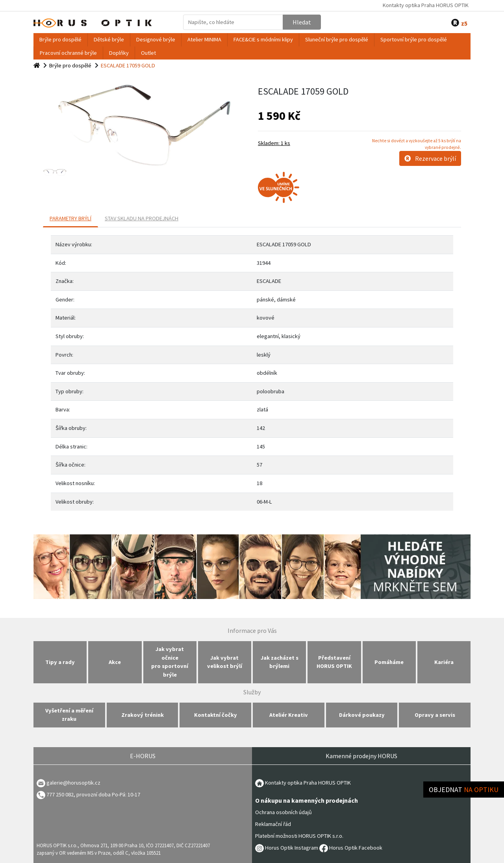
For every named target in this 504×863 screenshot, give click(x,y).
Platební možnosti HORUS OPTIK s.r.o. (299, 836)
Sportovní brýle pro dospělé (414, 39)
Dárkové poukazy (362, 715)
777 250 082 (55, 794)
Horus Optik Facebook (351, 848)
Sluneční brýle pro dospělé (337, 39)
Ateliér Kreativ (289, 715)
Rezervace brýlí (430, 158)
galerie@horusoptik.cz (73, 783)
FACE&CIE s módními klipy (263, 39)
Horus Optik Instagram (287, 848)
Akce (115, 662)
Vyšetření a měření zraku (69, 715)
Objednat (464, 790)
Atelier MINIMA (204, 39)
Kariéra (444, 662)
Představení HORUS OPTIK (334, 662)
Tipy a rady (60, 662)
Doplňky (119, 53)
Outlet (148, 53)
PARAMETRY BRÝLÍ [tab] (70, 218)
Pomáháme (389, 662)
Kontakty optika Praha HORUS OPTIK (426, 5)
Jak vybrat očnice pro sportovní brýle (170, 662)
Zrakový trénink (143, 715)
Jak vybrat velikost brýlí (225, 662)
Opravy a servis (435, 715)
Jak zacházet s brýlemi (280, 662)
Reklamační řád (273, 824)
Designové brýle (156, 39)
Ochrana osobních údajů (283, 812)
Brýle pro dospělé (60, 39)
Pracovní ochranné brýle (68, 53)
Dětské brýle (109, 39)
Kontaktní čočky (216, 715)
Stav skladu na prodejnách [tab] (142, 218)
